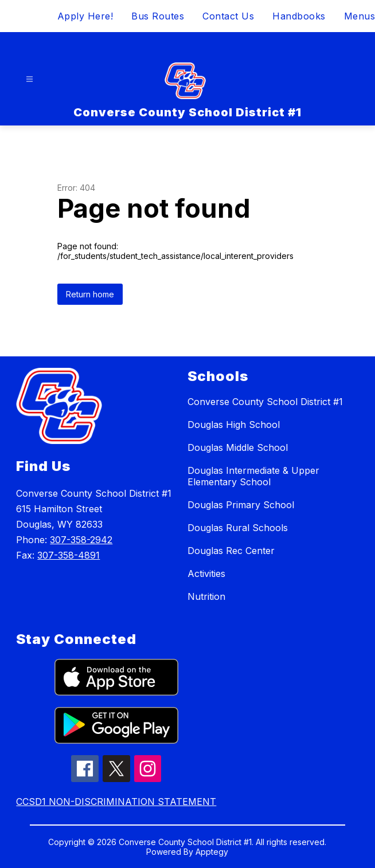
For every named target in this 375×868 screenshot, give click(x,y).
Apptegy (212, 852)
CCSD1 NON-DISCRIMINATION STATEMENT (116, 802)
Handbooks (299, 16)
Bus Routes (158, 16)
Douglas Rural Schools (238, 528)
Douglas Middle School (238, 447)
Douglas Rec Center (231, 551)
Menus (360, 16)
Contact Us (228, 16)
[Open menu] (30, 79)
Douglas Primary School (241, 505)
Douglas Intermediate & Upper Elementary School (253, 476)
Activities (206, 574)
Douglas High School (234, 425)
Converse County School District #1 (265, 402)
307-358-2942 (81, 540)
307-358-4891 (69, 555)
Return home (90, 294)
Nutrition (206, 596)
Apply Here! (85, 16)
